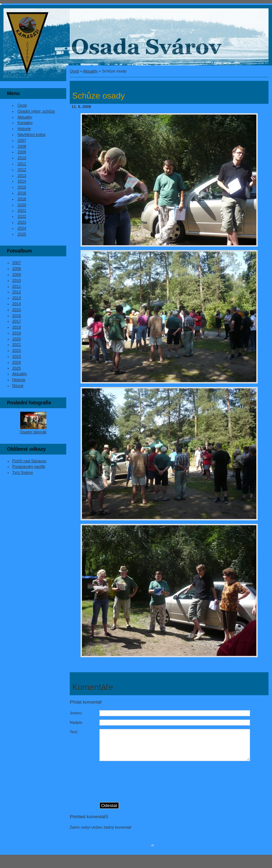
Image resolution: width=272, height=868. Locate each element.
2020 (22, 205)
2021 (22, 210)
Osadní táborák (33, 432)
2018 (22, 199)
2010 (22, 158)
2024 (22, 228)
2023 (22, 222)
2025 (22, 234)
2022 (22, 216)
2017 (17, 321)
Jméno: (76, 713)
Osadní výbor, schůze (36, 111)
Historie (24, 129)
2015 (22, 187)
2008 (22, 146)
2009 (22, 152)
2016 (22, 193)
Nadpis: (76, 722)
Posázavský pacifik (29, 466)
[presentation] (184, 786)
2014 (22, 181)
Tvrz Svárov (23, 472)
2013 (22, 176)
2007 (22, 140)
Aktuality (90, 71)
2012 (22, 170)
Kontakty (25, 123)
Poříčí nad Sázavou (29, 461)
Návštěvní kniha (31, 134)
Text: (74, 732)
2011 (22, 164)
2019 (17, 333)
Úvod (74, 71)
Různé (18, 386)
